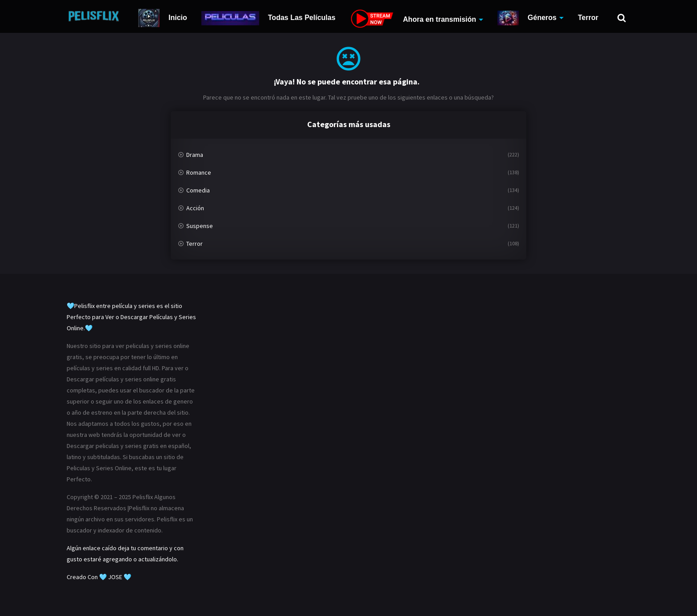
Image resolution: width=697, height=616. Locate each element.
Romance (199, 172)
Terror (588, 18)
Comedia (198, 190)
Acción (195, 208)
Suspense (200, 226)
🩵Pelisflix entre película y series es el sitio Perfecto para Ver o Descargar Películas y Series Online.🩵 (131, 317)
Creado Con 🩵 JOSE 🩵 (99, 577)
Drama (195, 155)
